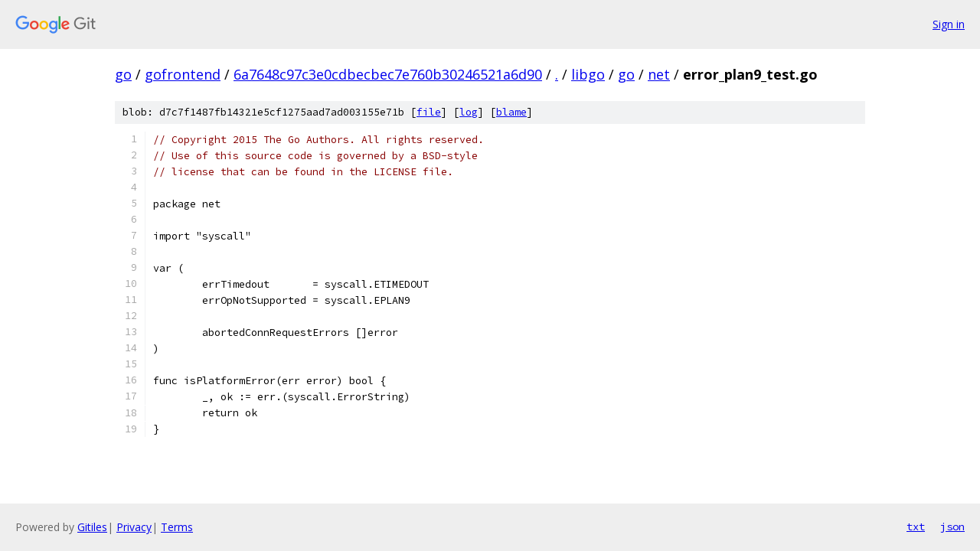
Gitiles (92, 527)
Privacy (134, 527)
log (469, 112)
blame (511, 112)
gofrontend (183, 74)
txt (916, 527)
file (429, 112)
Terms (177, 527)
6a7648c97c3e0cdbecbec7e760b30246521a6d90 (388, 74)
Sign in (949, 24)
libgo (588, 74)
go (123, 74)
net (659, 74)
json (952, 527)
